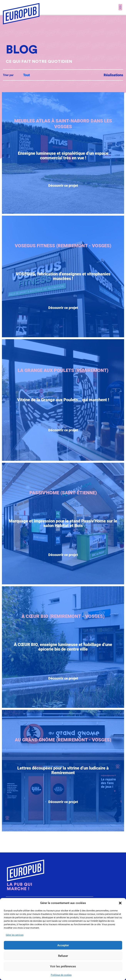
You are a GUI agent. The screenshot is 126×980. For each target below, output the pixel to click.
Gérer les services (15, 935)
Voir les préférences (63, 966)
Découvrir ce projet (63, 194)
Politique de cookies (61, 975)
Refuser (63, 956)
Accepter (63, 945)
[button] (120, 903)
